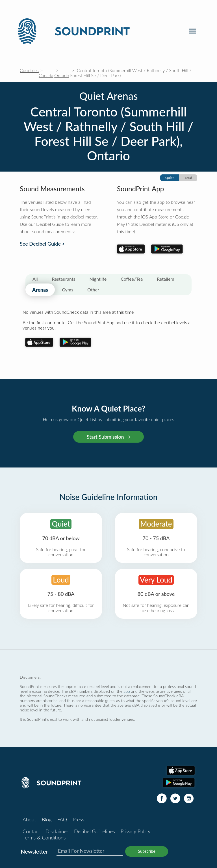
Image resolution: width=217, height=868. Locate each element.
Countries (29, 70)
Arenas (40, 290)
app (127, 691)
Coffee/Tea (132, 279)
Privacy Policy (136, 831)
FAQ (62, 819)
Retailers (165, 279)
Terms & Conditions (44, 837)
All (35, 279)
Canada (46, 75)
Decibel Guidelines (95, 831)
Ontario (62, 75)
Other (93, 290)
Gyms (68, 290)
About (29, 819)
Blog (47, 819)
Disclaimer (57, 831)
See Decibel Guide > (42, 244)
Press (78, 819)
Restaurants (64, 279)
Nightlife (98, 279)
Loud (188, 178)
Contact (31, 831)
